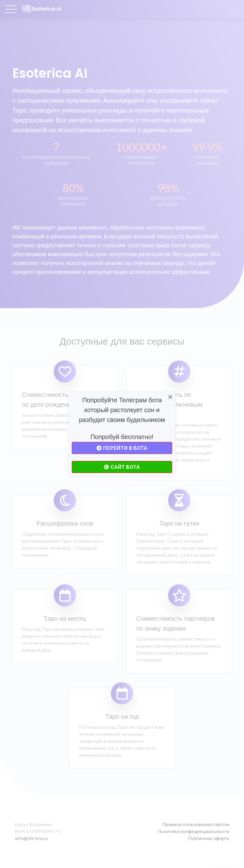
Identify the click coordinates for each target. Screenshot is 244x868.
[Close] (171, 397)
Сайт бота (122, 467)
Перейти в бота (122, 448)
